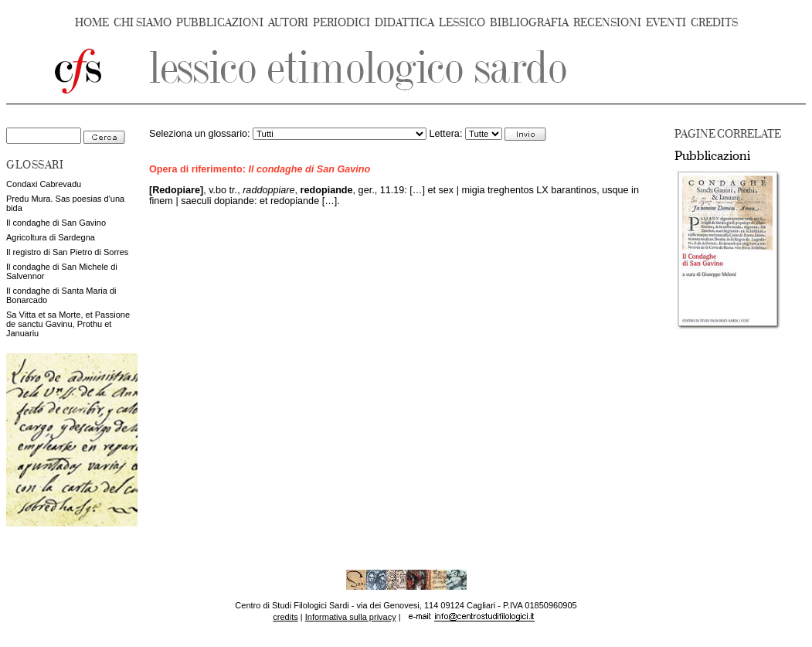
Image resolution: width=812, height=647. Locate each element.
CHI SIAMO (143, 23)
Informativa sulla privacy (351, 617)
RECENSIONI (607, 23)
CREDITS (714, 23)
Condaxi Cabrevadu (44, 184)
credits (285, 617)
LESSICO (462, 23)
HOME (92, 23)
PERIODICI (341, 23)
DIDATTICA (404, 23)
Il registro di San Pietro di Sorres (67, 252)
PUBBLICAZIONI (220, 23)
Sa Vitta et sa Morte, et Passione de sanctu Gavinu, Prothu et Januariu (68, 324)
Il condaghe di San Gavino (56, 223)
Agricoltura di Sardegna (51, 237)
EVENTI (666, 23)
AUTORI (288, 23)
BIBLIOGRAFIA (529, 23)
